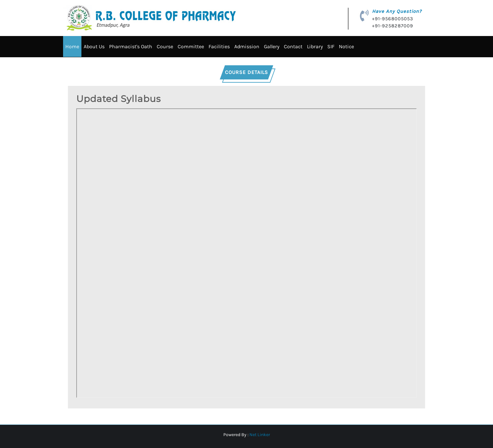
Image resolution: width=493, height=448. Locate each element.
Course (165, 46)
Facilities (219, 46)
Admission (247, 46)
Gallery (272, 46)
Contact (293, 46)
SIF (331, 46)
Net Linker (260, 434)
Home (72, 46)
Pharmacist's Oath (131, 46)
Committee (191, 46)
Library (315, 46)
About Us (94, 46)
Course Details (247, 72)
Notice (346, 46)
